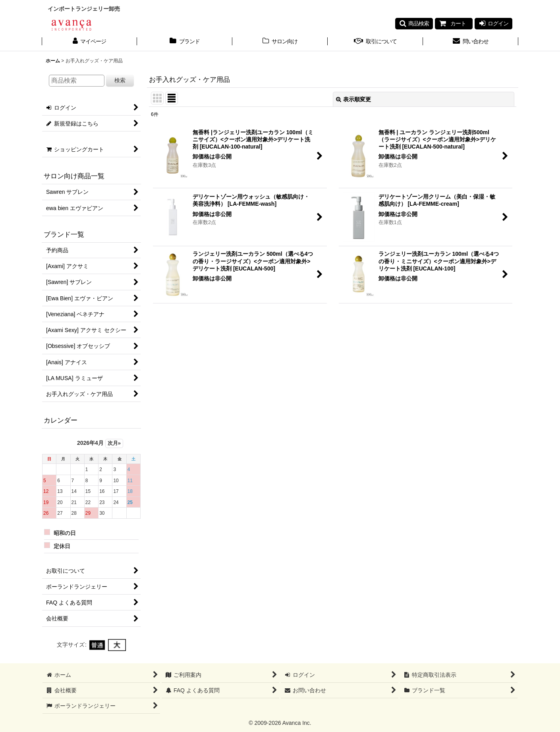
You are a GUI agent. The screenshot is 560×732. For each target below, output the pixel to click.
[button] (414, 23)
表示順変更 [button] (353, 99)
